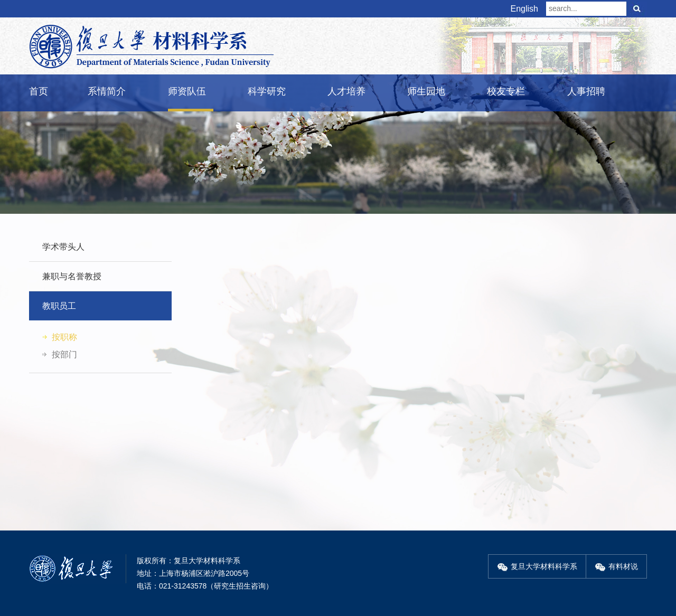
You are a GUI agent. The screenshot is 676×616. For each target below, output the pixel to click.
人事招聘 (586, 91)
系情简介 (107, 91)
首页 (39, 91)
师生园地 (426, 91)
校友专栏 (506, 91)
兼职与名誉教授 (72, 276)
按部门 (64, 354)
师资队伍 (187, 91)
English (524, 9)
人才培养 (346, 91)
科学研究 (267, 91)
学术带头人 (63, 247)
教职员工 (59, 306)
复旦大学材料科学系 (537, 566)
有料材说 (616, 566)
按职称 (64, 337)
